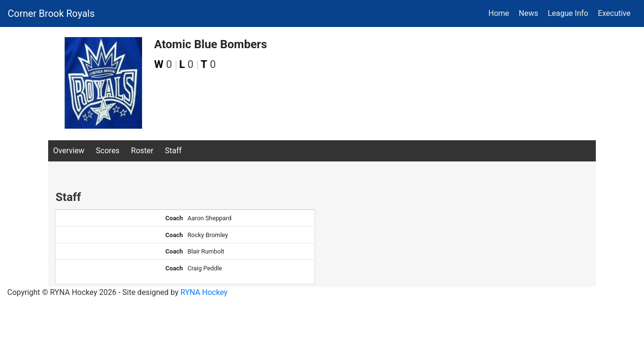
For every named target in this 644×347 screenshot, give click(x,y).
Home (499, 13)
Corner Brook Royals (51, 13)
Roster (142, 151)
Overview (69, 151)
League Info (568, 13)
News (528, 13)
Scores (108, 151)
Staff (173, 151)
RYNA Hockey (204, 292)
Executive (614, 13)
